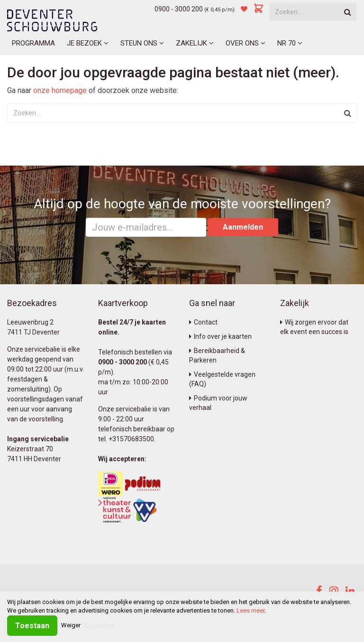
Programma (33, 43)
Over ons (246, 43)
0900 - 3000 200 (179, 9)
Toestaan (32, 626)
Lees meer (250, 610)
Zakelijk (195, 43)
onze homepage (60, 90)
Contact (203, 322)
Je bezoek (88, 43)
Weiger (71, 625)
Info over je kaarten (220, 336)
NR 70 (290, 43)
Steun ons (142, 43)
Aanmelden (243, 227)
